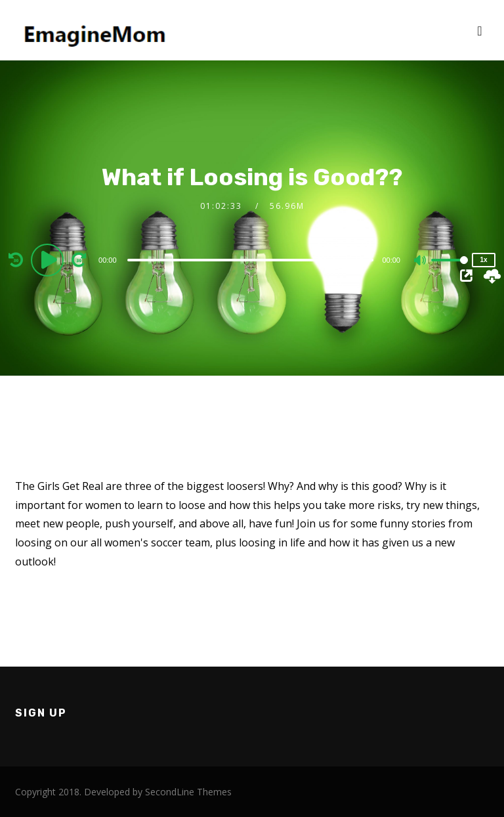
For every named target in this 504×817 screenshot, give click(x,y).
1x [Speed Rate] (483, 260)
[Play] (49, 259)
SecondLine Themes (188, 792)
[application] (252, 259)
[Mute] (421, 261)
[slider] (251, 260)
